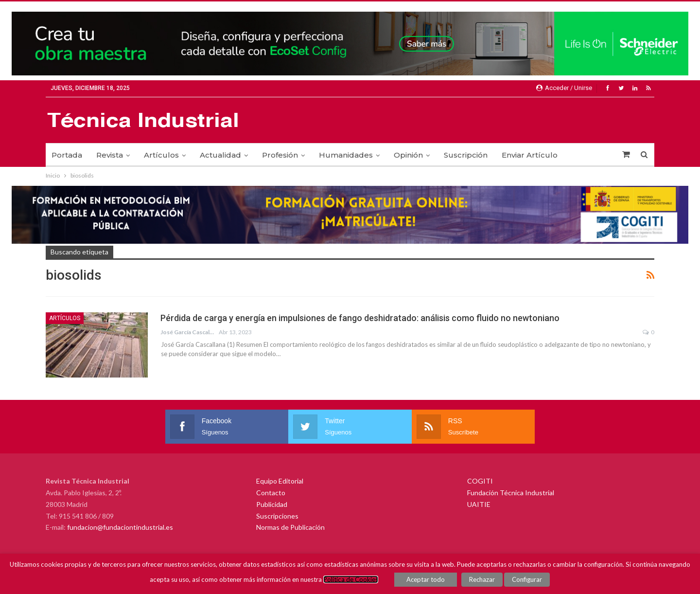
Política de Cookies (351, 579)
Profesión (280, 155)
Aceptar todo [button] (426, 579)
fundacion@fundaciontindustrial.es (120, 527)
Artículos (161, 155)
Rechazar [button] (482, 579)
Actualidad (220, 155)
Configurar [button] (527, 579)
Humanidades (346, 155)
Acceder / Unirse (564, 88)
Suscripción (466, 155)
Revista (110, 155)
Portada (67, 155)
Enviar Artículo (530, 155)
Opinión (408, 155)
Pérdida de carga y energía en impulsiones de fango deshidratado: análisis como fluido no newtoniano (360, 318)
